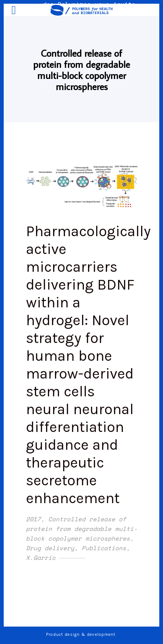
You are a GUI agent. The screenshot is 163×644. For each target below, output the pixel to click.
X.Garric (41, 558)
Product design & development (82, 635)
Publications (104, 548)
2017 (33, 519)
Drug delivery (50, 548)
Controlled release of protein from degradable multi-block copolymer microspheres (82, 529)
